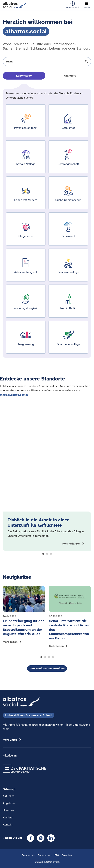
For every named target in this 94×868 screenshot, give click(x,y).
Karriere (8, 817)
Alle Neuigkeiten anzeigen (47, 669)
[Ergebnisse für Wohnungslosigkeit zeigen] (26, 301)
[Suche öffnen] (47, 62)
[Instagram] (41, 838)
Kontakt (8, 825)
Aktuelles (9, 796)
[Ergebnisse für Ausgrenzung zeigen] (26, 337)
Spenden (67, 855)
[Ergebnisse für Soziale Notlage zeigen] (26, 157)
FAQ (57, 855)
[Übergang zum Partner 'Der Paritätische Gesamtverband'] (24, 768)
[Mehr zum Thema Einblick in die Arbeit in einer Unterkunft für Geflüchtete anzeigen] (74, 544)
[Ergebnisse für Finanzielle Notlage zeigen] (68, 337)
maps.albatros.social (14, 395)
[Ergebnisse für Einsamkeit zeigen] (68, 229)
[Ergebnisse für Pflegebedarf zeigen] (26, 229)
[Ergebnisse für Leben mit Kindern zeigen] (26, 193)
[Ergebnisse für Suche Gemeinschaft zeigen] (68, 193)
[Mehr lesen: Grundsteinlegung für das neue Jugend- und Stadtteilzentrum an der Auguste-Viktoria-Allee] (24, 616)
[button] (43, 554)
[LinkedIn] (51, 838)
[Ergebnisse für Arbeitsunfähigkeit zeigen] (26, 265)
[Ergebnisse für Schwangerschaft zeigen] (68, 157)
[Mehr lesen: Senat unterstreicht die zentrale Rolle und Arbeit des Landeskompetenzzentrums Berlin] (70, 618)
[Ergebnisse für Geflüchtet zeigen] (68, 121)
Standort (70, 76)
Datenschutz (45, 855)
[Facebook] (31, 838)
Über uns (8, 810)
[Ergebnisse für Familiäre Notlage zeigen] (68, 265)
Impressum (29, 855)
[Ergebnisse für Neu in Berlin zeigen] (68, 301)
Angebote (9, 803)
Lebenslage (24, 76)
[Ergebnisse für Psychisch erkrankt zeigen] (26, 121)
